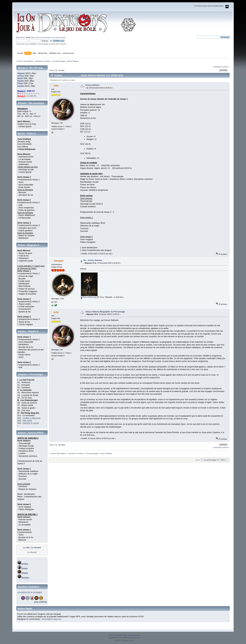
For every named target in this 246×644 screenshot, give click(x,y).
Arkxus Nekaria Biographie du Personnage (105, 312)
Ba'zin (20, 78)
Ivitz (56, 85)
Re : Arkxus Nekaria (93, 260)
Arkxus (21, 76)
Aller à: (198, 460)
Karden (21, 86)
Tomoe (24, 568)
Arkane (25, 573)
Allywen (21, 73)
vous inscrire (61, 37)
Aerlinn (25, 564)
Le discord (32, 552)
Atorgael (59, 261)
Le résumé (36, 548)
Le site (26, 548)
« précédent (217, 67)
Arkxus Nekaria (92, 85)
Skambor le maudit (31, 423)
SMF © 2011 (123, 635)
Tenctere (25, 578)
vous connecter (44, 37)
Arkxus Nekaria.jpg (89, 297)
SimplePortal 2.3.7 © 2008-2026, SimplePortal (124, 638)
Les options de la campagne (30, 592)
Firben (20, 83)
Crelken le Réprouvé (32, 418)
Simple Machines (134, 635)
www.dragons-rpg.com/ (51, 619)
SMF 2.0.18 (113, 635)
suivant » (226, 67)
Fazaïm (21, 81)
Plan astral (27, 421)
